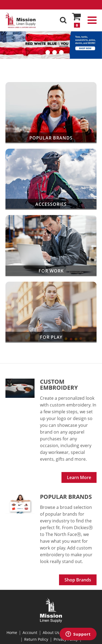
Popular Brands (51, 113)
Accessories (51, 179)
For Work (51, 245)
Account (30, 632)
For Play (51, 312)
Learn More (79, 477)
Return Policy (36, 639)
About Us (51, 632)
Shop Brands (78, 580)
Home (12, 632)
